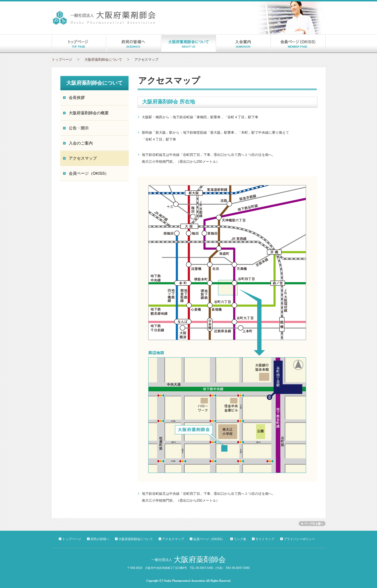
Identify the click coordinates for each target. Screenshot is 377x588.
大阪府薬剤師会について (103, 60)
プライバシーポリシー (299, 539)
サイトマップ (265, 539)
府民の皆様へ (100, 539)
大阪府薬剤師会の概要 (89, 113)
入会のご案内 (81, 143)
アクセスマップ (173, 539)
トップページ (62, 60)
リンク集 (240, 539)
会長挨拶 (77, 97)
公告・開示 (79, 128)
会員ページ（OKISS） (89, 173)
